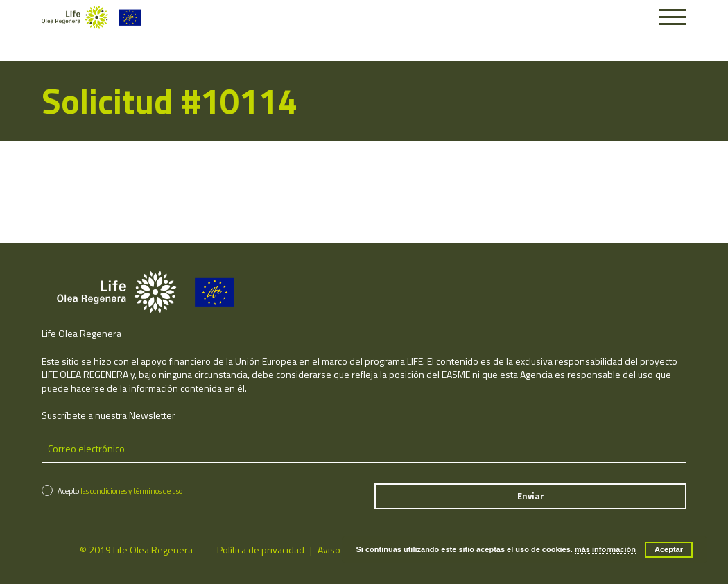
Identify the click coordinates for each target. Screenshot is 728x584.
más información (605, 549)
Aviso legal (340, 550)
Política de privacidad (261, 550)
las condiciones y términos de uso (131, 491)
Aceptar (669, 549)
